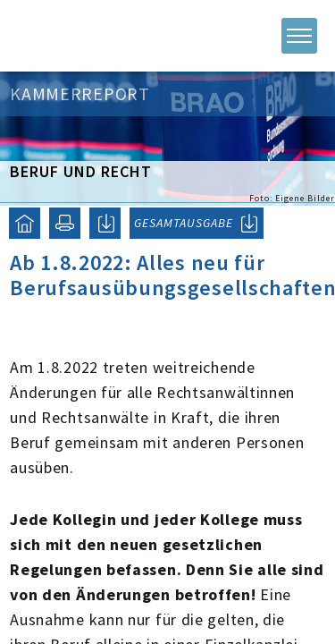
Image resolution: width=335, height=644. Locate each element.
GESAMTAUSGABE (184, 223)
